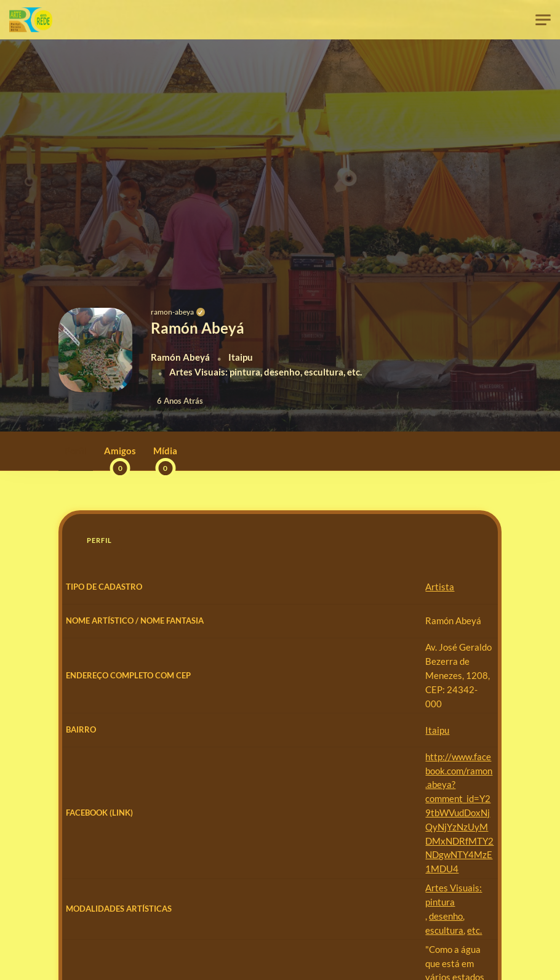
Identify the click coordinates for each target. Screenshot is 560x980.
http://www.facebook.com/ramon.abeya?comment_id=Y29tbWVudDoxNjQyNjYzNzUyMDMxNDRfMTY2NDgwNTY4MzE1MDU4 (332, 770)
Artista (200, 587)
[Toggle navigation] (543, 20)
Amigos (120, 458)
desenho (294, 823)
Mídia (165, 458)
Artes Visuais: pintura (230, 823)
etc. (364, 823)
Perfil (76, 451)
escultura (334, 823)
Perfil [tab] (99, 540)
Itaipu (198, 721)
